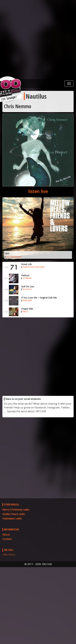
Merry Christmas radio (16, 510)
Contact (7, 539)
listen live (38, 191)
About (6, 535)
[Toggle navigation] (69, 84)
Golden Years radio (14, 514)
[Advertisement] (38, 40)
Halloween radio (12, 519)
